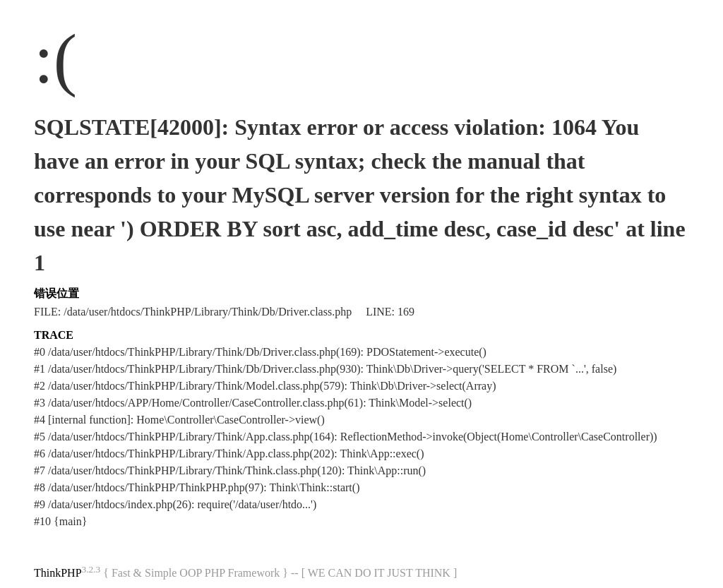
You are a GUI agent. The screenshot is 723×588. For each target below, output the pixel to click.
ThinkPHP (58, 573)
